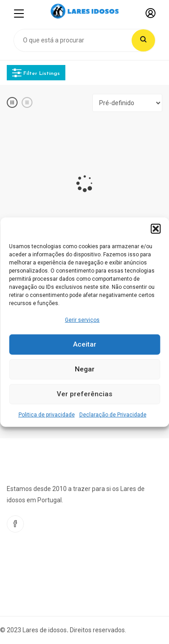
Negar (85, 369)
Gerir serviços (82, 320)
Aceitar (85, 344)
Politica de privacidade (47, 415)
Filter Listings (36, 73)
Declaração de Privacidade (113, 415)
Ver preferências (84, 394)
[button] (155, 228)
